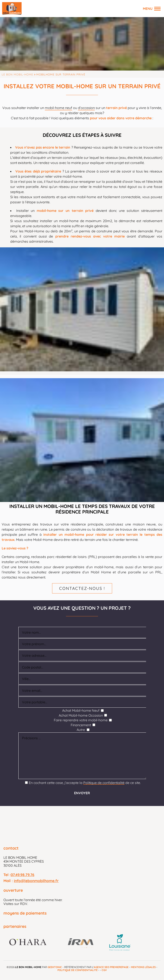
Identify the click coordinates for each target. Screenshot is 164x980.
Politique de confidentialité (104, 783)
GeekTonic (55, 967)
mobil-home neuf (59, 108)
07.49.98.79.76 (23, 875)
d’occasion (86, 108)
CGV (104, 970)
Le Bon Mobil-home (17, 74)
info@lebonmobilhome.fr (36, 881)
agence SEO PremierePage (111, 967)
